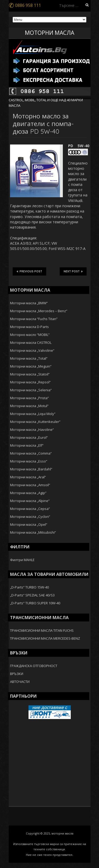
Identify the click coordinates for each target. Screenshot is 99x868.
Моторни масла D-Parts (29, 327)
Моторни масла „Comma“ (31, 453)
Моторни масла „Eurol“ (29, 437)
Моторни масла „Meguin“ (31, 366)
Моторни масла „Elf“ (27, 445)
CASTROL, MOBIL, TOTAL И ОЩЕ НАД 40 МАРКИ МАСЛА (46, 103)
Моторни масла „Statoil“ (30, 374)
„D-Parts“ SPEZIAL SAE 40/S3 (32, 595)
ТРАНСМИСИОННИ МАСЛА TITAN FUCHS (42, 630)
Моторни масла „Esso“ (29, 461)
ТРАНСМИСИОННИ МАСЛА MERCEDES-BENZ (45, 638)
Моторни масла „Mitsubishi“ (33, 532)
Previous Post (29, 271)
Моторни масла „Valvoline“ (32, 350)
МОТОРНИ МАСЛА (49, 33)
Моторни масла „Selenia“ (31, 390)
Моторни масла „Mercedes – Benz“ (39, 311)
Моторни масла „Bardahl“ (31, 469)
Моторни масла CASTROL (31, 343)
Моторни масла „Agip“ (28, 493)
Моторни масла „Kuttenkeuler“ (35, 422)
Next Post (73, 271)
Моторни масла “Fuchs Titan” (34, 319)
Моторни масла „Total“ (29, 358)
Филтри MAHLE (22, 560)
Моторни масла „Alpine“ (30, 501)
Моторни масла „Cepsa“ (30, 509)
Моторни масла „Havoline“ (32, 430)
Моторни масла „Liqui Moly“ (33, 414)
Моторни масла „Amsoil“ (30, 485)
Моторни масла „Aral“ (28, 477)
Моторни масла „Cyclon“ (30, 517)
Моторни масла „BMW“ (29, 303)
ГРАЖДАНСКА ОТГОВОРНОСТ (34, 666)
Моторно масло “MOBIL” (30, 335)
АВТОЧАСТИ (20, 682)
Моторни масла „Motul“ (29, 406)
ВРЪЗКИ (17, 674)
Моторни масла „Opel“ (29, 524)
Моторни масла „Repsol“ (30, 382)
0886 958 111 (25, 5)
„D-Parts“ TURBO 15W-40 (29, 587)
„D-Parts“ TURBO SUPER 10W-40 (35, 603)
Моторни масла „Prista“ (29, 398)
